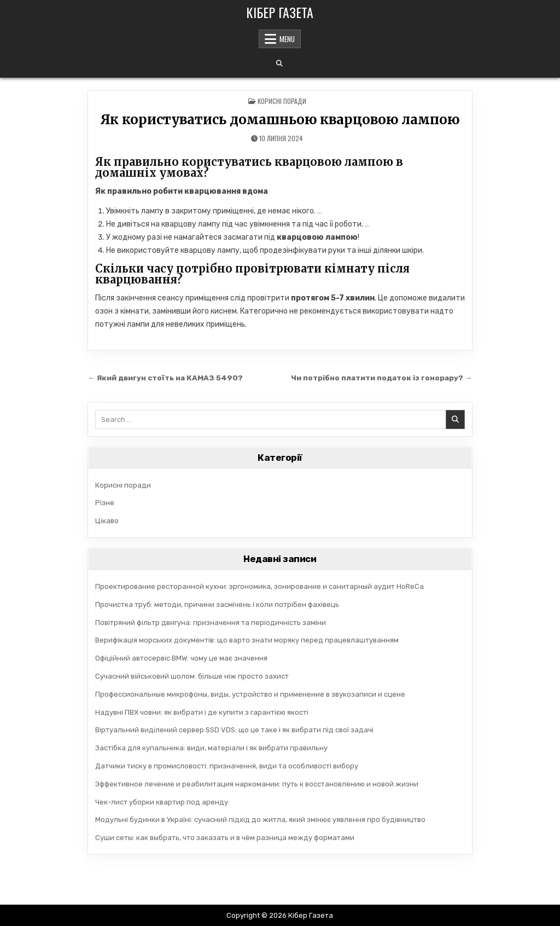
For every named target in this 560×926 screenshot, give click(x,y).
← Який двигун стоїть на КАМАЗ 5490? (166, 378)
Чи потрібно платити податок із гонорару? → (382, 378)
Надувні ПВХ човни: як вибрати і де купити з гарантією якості (202, 712)
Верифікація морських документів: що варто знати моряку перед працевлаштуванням (247, 640)
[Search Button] (279, 63)
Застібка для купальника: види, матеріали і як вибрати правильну (211, 748)
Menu (287, 39)
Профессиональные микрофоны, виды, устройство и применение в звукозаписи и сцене (250, 694)
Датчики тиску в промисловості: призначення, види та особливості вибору (227, 766)
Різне (105, 503)
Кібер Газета (280, 12)
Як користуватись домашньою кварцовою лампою (280, 120)
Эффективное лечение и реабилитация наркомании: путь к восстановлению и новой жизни (257, 784)
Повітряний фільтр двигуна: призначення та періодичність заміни (211, 623)
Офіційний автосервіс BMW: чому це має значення (181, 658)
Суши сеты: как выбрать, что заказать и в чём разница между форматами (225, 838)
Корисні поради (282, 101)
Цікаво (107, 521)
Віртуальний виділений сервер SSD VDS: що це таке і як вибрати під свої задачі (234, 730)
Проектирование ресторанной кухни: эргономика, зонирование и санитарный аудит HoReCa (259, 586)
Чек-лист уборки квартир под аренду (162, 802)
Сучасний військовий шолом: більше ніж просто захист (192, 676)
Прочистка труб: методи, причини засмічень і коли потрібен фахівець (217, 604)
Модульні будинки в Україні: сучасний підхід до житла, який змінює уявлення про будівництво (260, 820)
